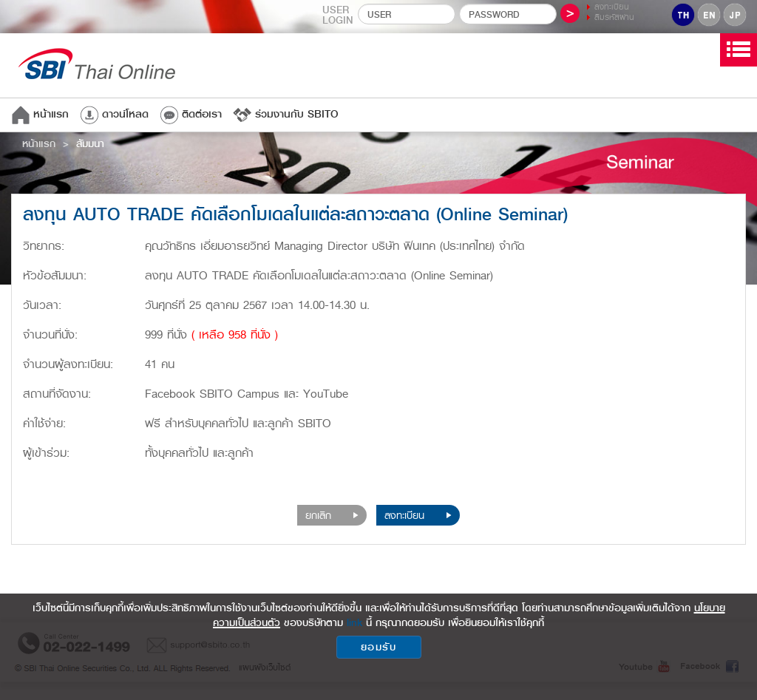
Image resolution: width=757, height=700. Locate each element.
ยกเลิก (332, 515)
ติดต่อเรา (191, 114)
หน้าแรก (40, 114)
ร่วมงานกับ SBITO (286, 114)
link (354, 622)
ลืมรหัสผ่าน (614, 17)
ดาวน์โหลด (114, 114)
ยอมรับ (379, 647)
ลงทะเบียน (612, 7)
